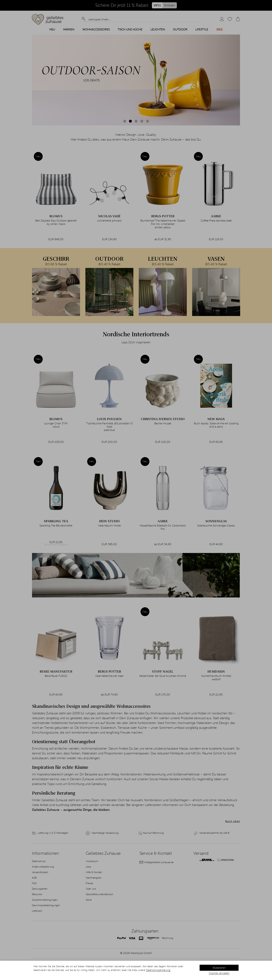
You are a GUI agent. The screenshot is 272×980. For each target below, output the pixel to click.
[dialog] (136, 970)
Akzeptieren (219, 968)
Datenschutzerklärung (158, 970)
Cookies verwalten (219, 973)
